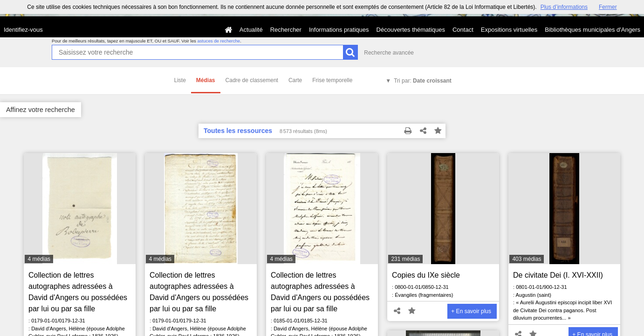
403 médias (527, 259)
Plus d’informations (564, 7)
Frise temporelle (332, 80)
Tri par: (423, 81)
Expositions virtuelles (509, 30)
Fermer (608, 7)
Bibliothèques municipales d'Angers (593, 30)
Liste (180, 80)
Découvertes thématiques (411, 30)
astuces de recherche (219, 41)
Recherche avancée (389, 53)
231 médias (405, 259)
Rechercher (286, 30)
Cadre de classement (252, 80)
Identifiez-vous (23, 30)
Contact (463, 30)
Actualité (251, 30)
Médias (206, 80)
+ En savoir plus (471, 311)
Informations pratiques (339, 30)
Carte (295, 80)
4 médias (39, 259)
